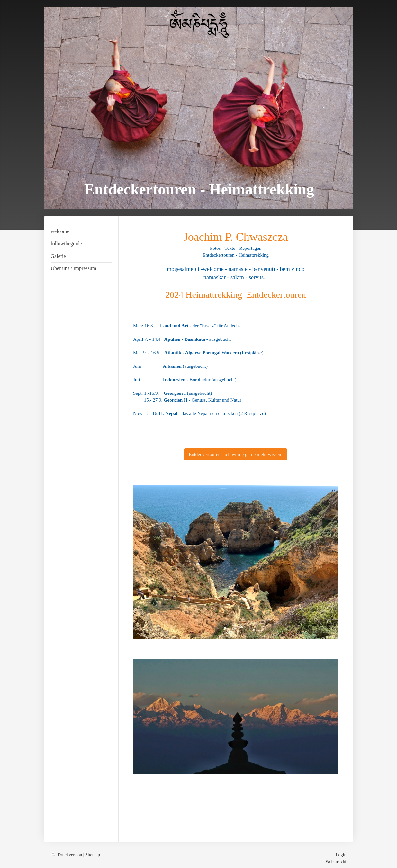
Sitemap (93, 855)
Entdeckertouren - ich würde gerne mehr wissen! (236, 454)
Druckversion (67, 855)
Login (341, 855)
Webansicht (336, 861)
